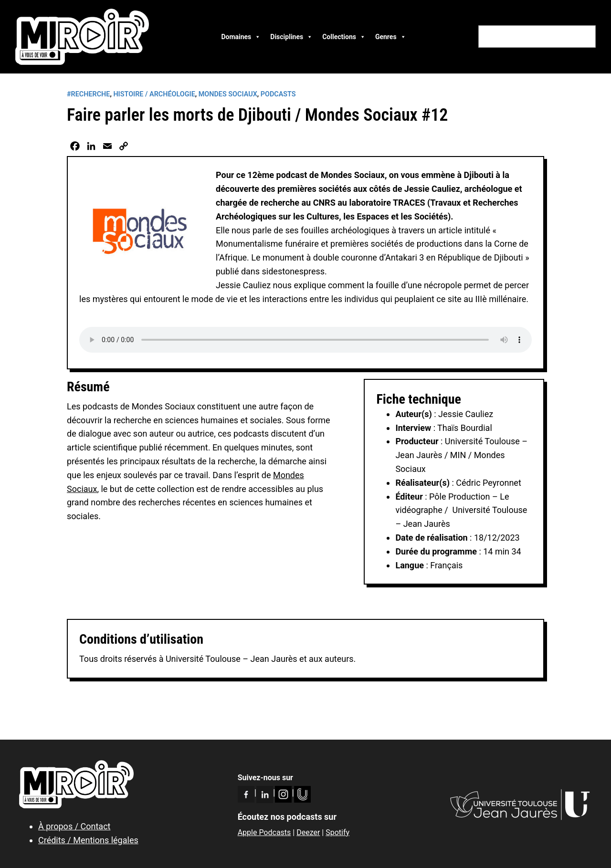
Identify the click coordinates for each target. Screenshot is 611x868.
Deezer (308, 832)
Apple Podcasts (264, 832)
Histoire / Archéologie (154, 94)
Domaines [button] (241, 37)
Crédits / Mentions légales (88, 840)
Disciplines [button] (291, 37)
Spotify (337, 832)
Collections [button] (344, 37)
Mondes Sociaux (228, 94)
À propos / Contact (74, 826)
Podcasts (278, 94)
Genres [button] (391, 37)
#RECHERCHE (88, 94)
